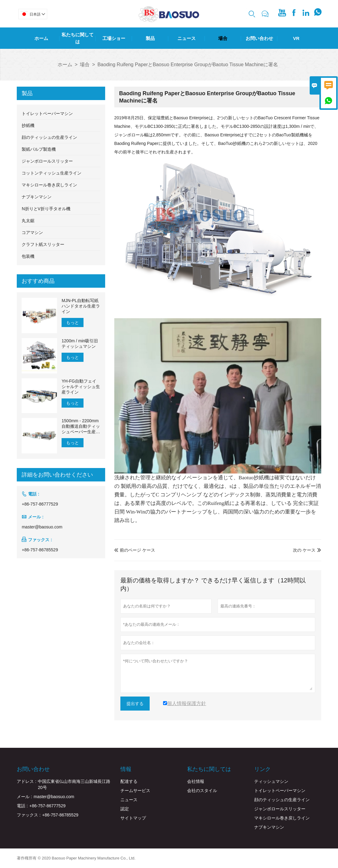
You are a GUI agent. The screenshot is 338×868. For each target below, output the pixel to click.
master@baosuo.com (42, 527)
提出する (135, 704)
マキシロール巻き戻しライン (49, 185)
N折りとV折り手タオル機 (46, 209)
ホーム (41, 38)
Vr (296, 38)
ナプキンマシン (37, 197)
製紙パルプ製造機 (39, 149)
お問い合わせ (259, 38)
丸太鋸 (28, 221)
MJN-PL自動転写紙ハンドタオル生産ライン (81, 306)
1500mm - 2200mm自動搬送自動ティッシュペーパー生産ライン (81, 426)
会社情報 (196, 781)
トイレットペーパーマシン (47, 113)
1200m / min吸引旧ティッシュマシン (80, 344)
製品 (150, 38)
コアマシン (32, 232)
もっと (73, 322)
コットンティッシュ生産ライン (52, 173)
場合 (223, 38)
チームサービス (135, 791)
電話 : (22, 806)
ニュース (187, 38)
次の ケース (304, 550)
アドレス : (27, 781)
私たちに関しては (78, 38)
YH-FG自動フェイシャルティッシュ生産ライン (81, 387)
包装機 (28, 256)
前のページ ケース (135, 550)
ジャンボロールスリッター (47, 161)
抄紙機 (28, 125)
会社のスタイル (202, 791)
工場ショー (114, 38)
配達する (129, 781)
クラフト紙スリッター (43, 244)
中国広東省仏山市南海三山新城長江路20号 (74, 784)
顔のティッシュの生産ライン (49, 137)
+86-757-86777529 (40, 504)
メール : (24, 797)
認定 (125, 809)
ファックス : (29, 815)
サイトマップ (133, 818)
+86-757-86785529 (40, 550)
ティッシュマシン (271, 781)
